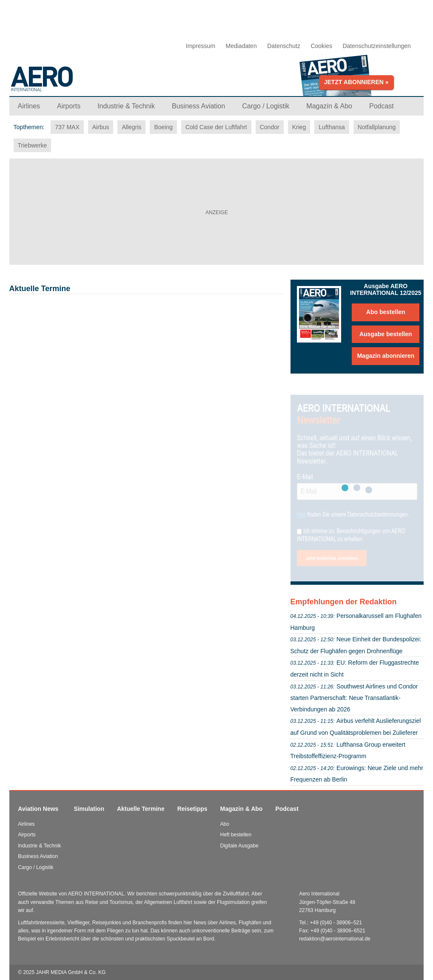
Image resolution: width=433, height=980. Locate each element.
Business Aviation (38, 856)
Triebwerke (33, 145)
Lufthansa (332, 127)
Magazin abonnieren (386, 356)
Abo (225, 824)
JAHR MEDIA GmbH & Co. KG (71, 972)
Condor (270, 127)
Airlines (26, 824)
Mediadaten (241, 46)
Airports (27, 835)
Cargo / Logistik (36, 867)
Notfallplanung (377, 127)
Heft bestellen (236, 835)
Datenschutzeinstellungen (376, 46)
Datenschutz (284, 46)
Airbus (101, 127)
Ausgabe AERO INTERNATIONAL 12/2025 (386, 289)
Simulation (89, 809)
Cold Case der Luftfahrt (216, 127)
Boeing (163, 127)
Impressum (201, 46)
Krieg (299, 127)
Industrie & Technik (39, 846)
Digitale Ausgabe (239, 846)
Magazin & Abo (242, 809)
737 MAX (67, 127)
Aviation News (38, 809)
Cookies (321, 46)
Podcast (287, 809)
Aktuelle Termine (141, 809)
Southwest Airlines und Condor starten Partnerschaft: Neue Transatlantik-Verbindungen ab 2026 (354, 698)
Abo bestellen (386, 312)
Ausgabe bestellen (386, 334)
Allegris (131, 127)
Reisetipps (192, 809)
